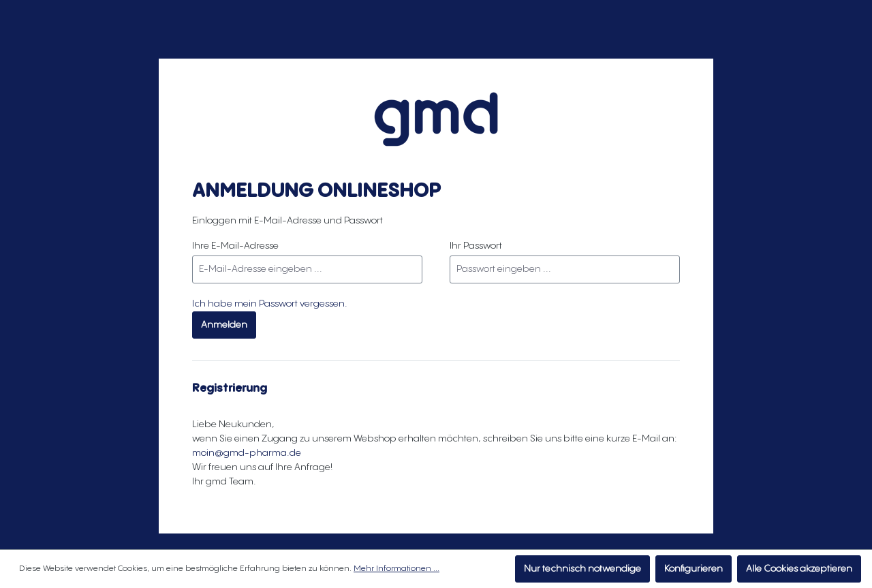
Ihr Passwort (476, 246)
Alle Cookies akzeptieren (799, 569)
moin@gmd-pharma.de (247, 453)
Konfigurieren (694, 569)
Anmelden (224, 325)
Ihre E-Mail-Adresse (235, 246)
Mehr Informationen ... (396, 569)
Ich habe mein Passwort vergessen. (270, 304)
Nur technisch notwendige (582, 569)
